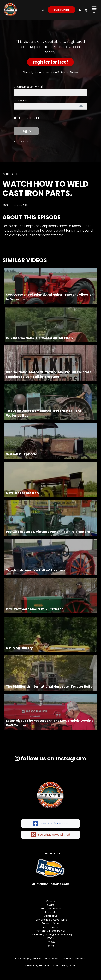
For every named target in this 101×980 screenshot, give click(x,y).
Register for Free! (50, 62)
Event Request (51, 927)
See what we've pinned (51, 835)
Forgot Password (22, 141)
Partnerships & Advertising (51, 920)
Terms (51, 946)
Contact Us (51, 916)
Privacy (51, 942)
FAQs (51, 938)
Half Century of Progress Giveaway (51, 934)
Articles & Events (51, 908)
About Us (50, 912)
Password (21, 100)
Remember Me (27, 118)
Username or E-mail (28, 87)
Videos (50, 901)
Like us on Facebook (50, 823)
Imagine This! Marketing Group (58, 965)
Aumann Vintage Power (50, 931)
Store (51, 905)
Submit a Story (51, 923)
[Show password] (81, 106)
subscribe (62, 10)
